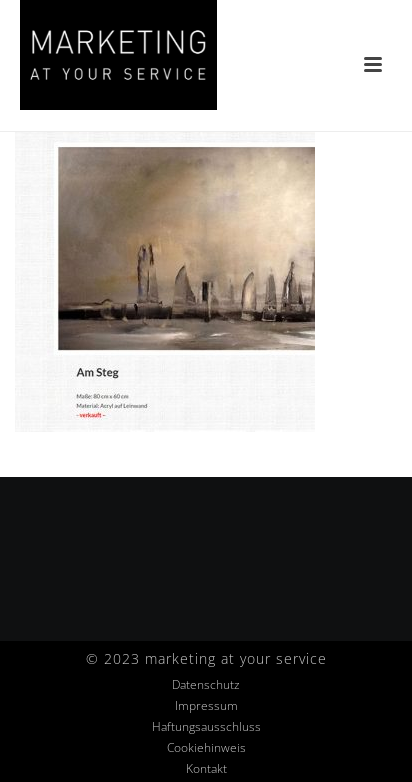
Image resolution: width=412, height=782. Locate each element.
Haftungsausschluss (206, 727)
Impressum (206, 706)
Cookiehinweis (206, 748)
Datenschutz (206, 685)
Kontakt (206, 769)
